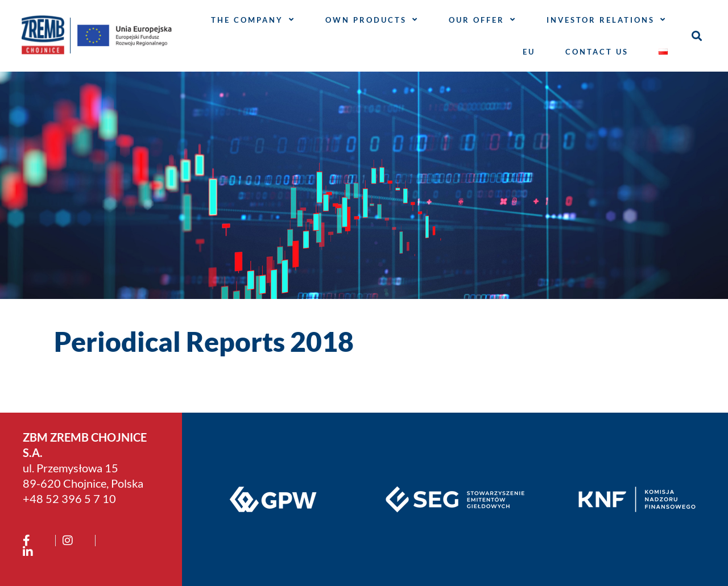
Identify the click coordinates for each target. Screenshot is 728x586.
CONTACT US (597, 52)
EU (529, 52)
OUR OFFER (483, 20)
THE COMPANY (253, 20)
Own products (372, 20)
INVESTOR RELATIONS (607, 20)
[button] (696, 36)
